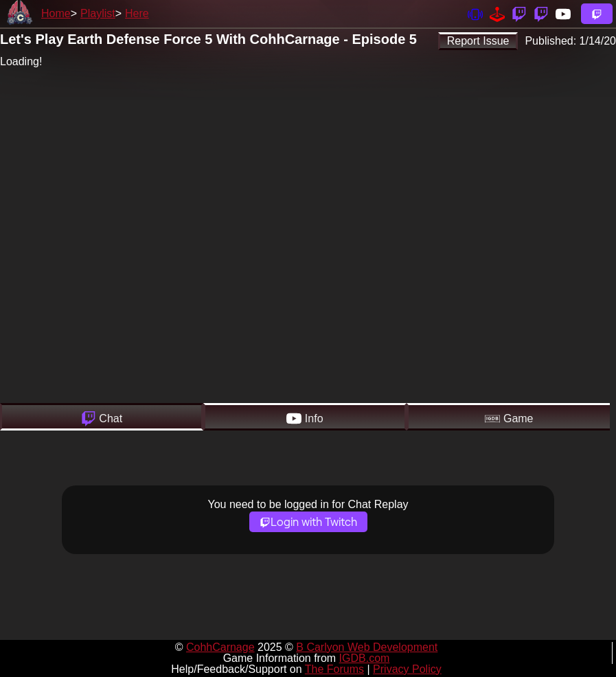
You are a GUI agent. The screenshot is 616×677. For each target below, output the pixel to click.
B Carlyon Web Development (367, 647)
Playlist (98, 13)
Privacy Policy (407, 669)
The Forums (334, 669)
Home (56, 13)
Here (137, 13)
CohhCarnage (220, 647)
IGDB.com (365, 658)
